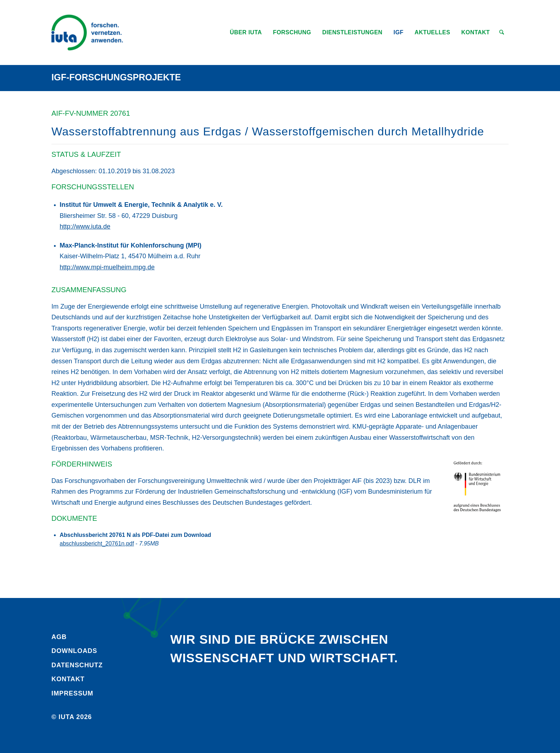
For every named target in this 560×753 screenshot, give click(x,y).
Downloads (74, 651)
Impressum (72, 693)
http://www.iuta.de (85, 226)
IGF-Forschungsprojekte (116, 77)
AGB (59, 637)
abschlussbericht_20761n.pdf (97, 543)
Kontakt (68, 679)
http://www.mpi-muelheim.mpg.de (107, 267)
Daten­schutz (77, 665)
